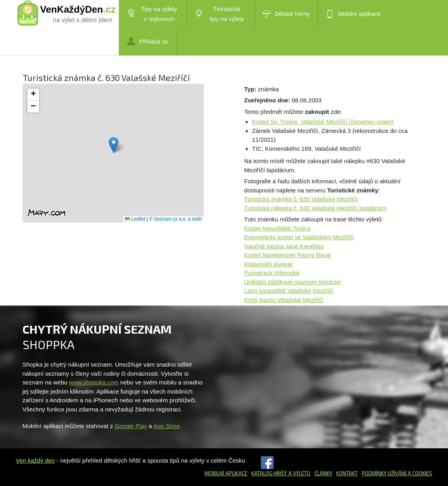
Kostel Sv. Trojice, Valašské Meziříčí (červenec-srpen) (323, 122)
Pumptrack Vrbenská (272, 273)
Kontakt (347, 473)
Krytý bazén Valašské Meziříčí (284, 300)
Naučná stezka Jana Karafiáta (284, 246)
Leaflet (135, 219)
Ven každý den (35, 460)
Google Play (131, 426)
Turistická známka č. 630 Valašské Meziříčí (301, 199)
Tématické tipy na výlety (219, 14)
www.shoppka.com (94, 382)
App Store (167, 426)
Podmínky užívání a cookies (397, 473)
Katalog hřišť (269, 473)
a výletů (299, 473)
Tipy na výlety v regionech (152, 14)
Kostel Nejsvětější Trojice (278, 228)
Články (323, 473)
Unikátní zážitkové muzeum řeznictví (292, 282)
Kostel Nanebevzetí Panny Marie (287, 255)
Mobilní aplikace (353, 14)
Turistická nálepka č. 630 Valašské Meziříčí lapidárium (315, 208)
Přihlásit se (148, 41)
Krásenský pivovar (269, 264)
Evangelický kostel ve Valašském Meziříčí (299, 237)
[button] (114, 145)
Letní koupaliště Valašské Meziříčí (289, 291)
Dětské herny (286, 14)
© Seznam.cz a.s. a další (175, 219)
